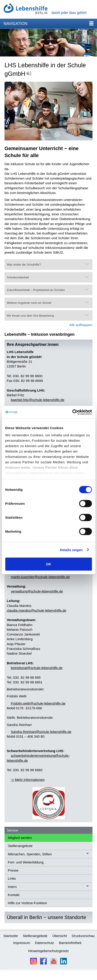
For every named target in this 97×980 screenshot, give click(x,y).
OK (48, 564)
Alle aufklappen (81, 325)
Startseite (11, 936)
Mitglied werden (20, 838)
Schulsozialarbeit (18, 277)
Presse (13, 870)
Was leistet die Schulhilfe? (24, 265)
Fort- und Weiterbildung (26, 862)
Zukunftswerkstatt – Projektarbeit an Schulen (36, 290)
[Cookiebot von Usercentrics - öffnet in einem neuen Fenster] (72, 412)
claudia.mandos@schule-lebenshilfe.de (36, 610)
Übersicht (60, 936)
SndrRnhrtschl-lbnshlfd (41, 732)
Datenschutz (45, 943)
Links (12, 878)
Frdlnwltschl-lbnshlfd (38, 703)
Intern (12, 887)
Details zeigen (71, 550)
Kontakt (14, 895)
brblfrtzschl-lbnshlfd (38, 400)
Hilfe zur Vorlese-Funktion (27, 903)
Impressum (21, 943)
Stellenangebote (20, 846)
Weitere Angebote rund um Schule (29, 303)
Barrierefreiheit (70, 943)
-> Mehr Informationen (28, 780)
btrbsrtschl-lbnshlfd (37, 668)
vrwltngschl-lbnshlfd (37, 591)
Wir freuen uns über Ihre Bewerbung (30, 316)
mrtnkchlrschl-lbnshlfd (40, 577)
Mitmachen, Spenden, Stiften (30, 854)
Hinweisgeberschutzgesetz (48, 951)
